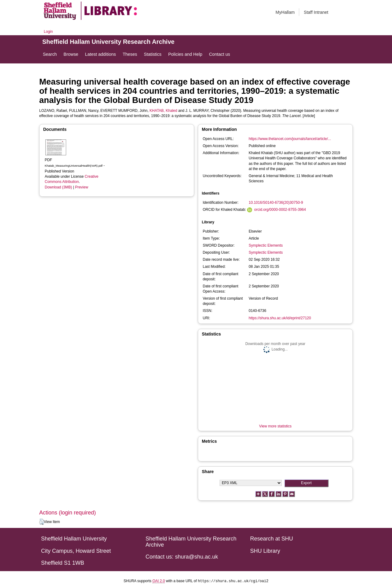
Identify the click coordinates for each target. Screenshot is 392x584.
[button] (41, 522)
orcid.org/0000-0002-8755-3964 (280, 210)
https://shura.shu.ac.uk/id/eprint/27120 (280, 318)
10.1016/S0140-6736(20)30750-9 (276, 203)
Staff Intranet (316, 12)
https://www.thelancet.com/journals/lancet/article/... (290, 139)
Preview (82, 187)
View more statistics (275, 426)
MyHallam (285, 12)
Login (48, 32)
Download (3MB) (58, 187)
